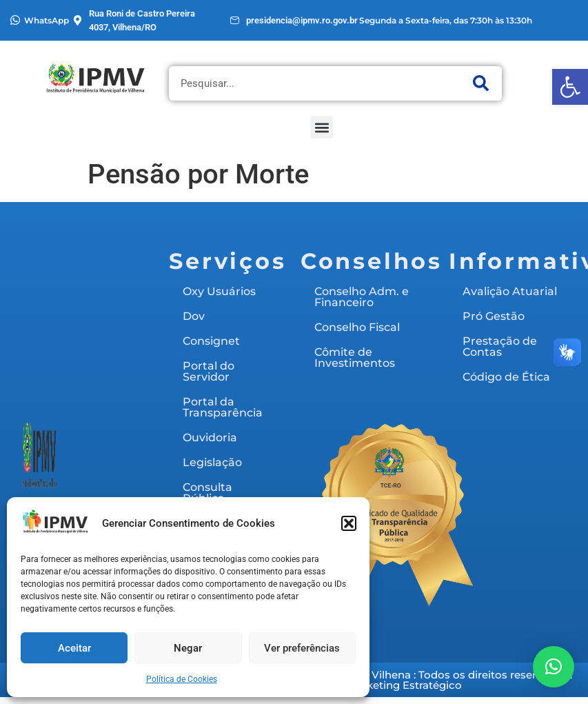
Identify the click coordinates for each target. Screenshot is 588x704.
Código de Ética (506, 377)
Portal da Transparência (223, 407)
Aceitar (74, 648)
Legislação (212, 462)
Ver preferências (302, 648)
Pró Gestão (494, 316)
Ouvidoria (210, 438)
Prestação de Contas (500, 346)
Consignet (211, 341)
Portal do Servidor (209, 371)
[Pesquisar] (481, 83)
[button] (570, 87)
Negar (188, 648)
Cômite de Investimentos (355, 358)
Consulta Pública (207, 493)
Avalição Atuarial (510, 291)
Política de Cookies (182, 679)
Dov (194, 316)
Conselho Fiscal (357, 327)
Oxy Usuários (219, 291)
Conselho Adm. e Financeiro (362, 297)
